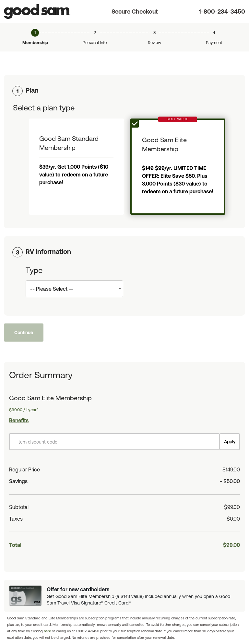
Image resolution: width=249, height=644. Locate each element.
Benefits (19, 420)
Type (34, 270)
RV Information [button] (48, 251)
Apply (230, 442)
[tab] (124, 90)
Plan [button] (32, 90)
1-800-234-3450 (222, 11)
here (47, 631)
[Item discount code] (114, 442)
